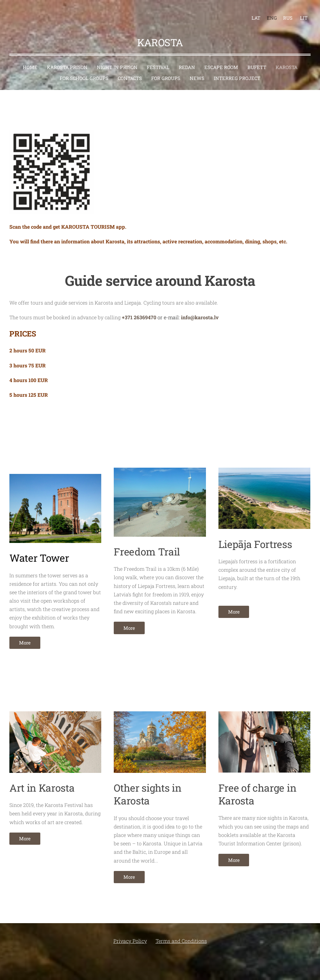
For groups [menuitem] (166, 71)
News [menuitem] (197, 71)
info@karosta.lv (200, 310)
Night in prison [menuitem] (117, 60)
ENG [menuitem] (268, 14)
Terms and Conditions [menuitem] (181, 934)
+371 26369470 (139, 310)
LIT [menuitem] (300, 14)
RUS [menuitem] (284, 14)
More (25, 635)
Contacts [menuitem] (130, 71)
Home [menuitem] (30, 60)
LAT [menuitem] (252, 14)
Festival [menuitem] (158, 60)
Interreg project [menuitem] (237, 71)
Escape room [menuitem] (221, 60)
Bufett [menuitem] (257, 60)
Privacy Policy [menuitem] (130, 934)
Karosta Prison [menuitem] (67, 60)
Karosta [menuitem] (287, 60)
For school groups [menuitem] (84, 71)
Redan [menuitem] (187, 60)
